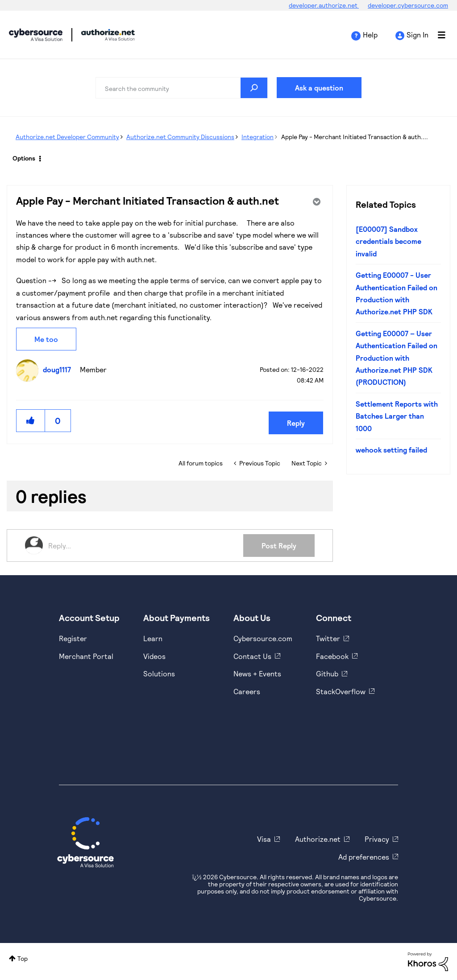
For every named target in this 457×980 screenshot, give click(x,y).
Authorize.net (318, 839)
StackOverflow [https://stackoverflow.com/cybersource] (341, 691)
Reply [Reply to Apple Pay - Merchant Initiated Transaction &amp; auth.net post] (296, 423)
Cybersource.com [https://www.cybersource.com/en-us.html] (263, 638)
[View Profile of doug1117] (59, 369)
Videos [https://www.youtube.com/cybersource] (154, 656)
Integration (258, 137)
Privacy (377, 839)
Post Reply (279, 546)
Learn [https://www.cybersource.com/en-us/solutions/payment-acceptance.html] (153, 638)
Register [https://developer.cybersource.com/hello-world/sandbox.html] (73, 638)
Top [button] (23, 958)
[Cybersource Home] (85, 842)
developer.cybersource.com (408, 5)
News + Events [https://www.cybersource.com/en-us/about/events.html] (257, 673)
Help (370, 35)
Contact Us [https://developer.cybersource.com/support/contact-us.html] (252, 656)
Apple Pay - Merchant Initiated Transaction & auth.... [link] (355, 137)
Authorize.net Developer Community (67, 137)
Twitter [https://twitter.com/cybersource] (328, 638)
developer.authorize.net (324, 5)
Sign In (418, 35)
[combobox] (182, 88)
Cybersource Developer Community (36, 35)
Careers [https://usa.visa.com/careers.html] (247, 691)
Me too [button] (46, 339)
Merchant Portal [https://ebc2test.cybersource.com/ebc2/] (86, 656)
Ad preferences (364, 857)
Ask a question (319, 88)
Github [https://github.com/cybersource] (327, 673)
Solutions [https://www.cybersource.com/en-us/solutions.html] (159, 673)
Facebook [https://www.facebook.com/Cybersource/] (332, 656)
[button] (31, 421)
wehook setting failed (391, 450)
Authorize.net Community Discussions (180, 137)
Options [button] (24, 158)
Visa (264, 839)
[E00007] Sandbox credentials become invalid (388, 241)
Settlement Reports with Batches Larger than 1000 (397, 416)
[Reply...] (146, 545)
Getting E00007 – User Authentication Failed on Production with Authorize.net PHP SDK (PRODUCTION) (397, 358)
